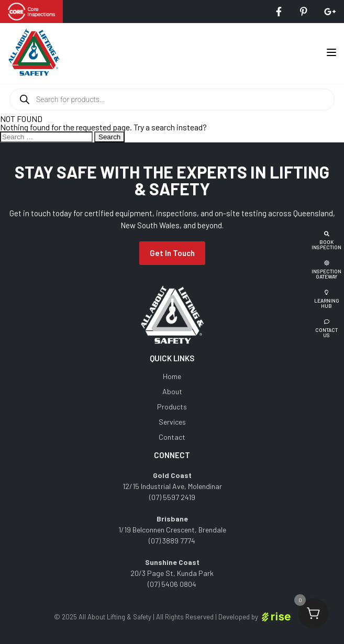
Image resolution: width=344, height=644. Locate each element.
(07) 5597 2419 (172, 497)
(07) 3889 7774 (172, 541)
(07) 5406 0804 (172, 584)
